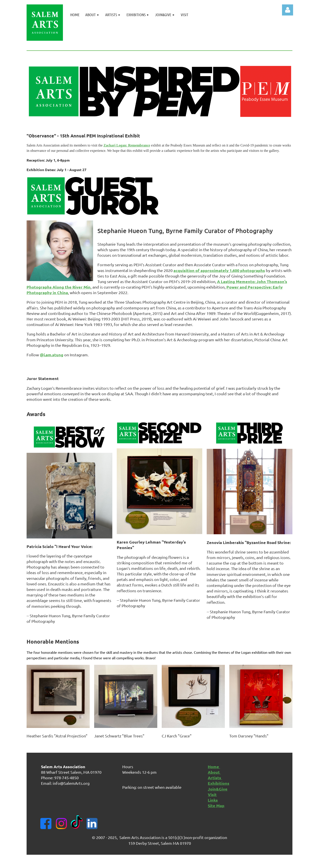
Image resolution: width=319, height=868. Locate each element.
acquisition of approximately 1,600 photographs (219, 270)
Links (213, 800)
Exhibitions (219, 783)
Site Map (216, 805)
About (214, 772)
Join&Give (218, 789)
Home (214, 767)
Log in (288, 10)
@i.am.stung (52, 355)
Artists (215, 778)
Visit (212, 794)
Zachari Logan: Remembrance (127, 145)
